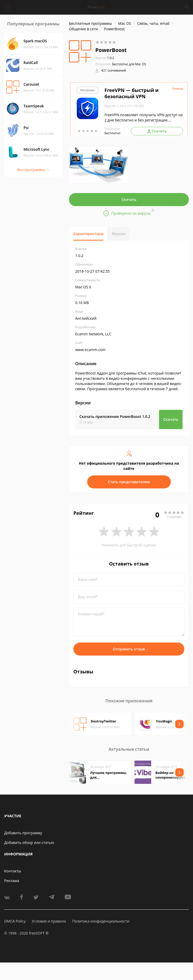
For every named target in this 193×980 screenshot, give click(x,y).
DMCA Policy (15, 921)
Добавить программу (23, 833)
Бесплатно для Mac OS (129, 64)
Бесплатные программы (90, 23)
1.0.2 (105, 58)
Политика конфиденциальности (101, 921)
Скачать (129, 199)
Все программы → (33, 170)
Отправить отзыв (129, 649)
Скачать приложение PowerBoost (115, 416)
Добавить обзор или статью (29, 842)
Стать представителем (129, 482)
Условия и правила (49, 921)
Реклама (12, 881)
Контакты (13, 871)
